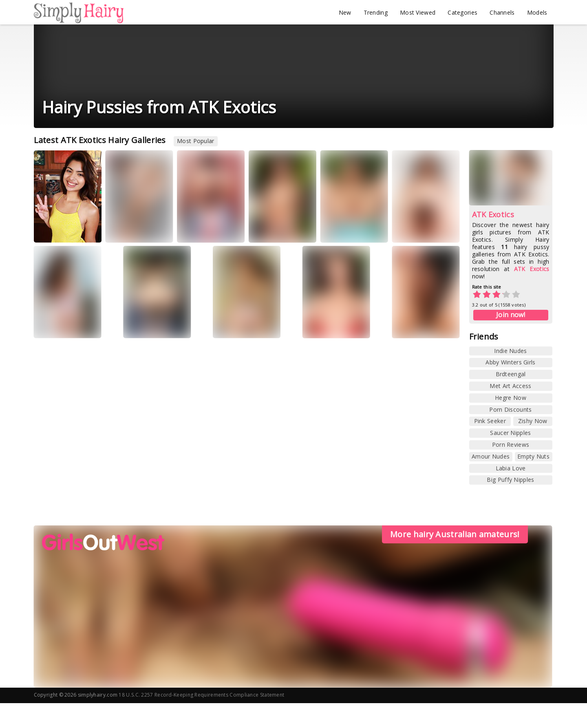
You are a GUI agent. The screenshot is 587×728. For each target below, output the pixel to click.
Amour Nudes (491, 456)
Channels (502, 12)
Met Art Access (510, 386)
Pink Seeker (490, 421)
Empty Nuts (533, 456)
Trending (376, 12)
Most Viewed (418, 12)
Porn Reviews (511, 445)
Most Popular (196, 141)
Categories (462, 12)
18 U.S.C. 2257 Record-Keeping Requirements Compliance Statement (201, 695)
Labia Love (511, 468)
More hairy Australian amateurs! (455, 534)
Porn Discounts (510, 409)
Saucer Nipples (510, 433)
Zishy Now (533, 421)
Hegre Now (511, 398)
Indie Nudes (510, 351)
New (345, 12)
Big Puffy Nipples (510, 480)
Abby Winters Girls (510, 362)
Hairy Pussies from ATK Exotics (159, 107)
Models (537, 12)
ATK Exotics (493, 214)
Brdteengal (511, 374)
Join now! (511, 315)
